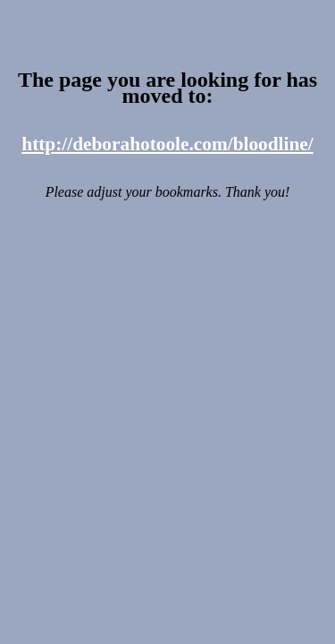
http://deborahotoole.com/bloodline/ (167, 144)
